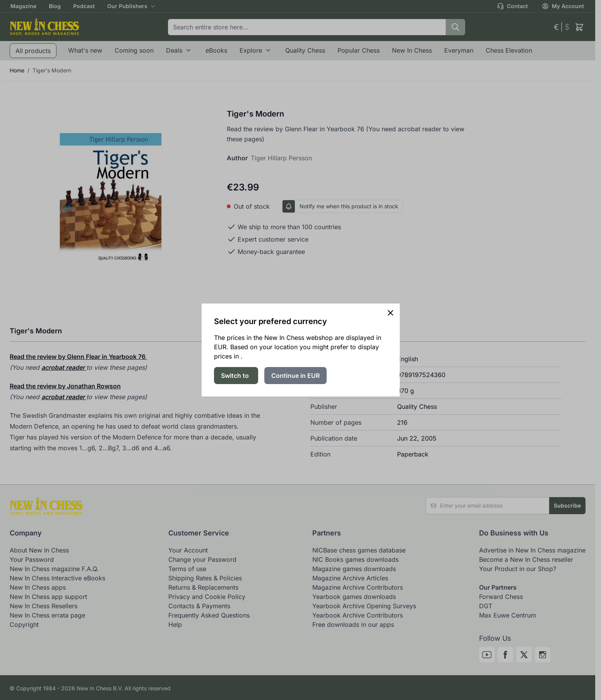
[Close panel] (390, 313)
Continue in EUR (295, 376)
